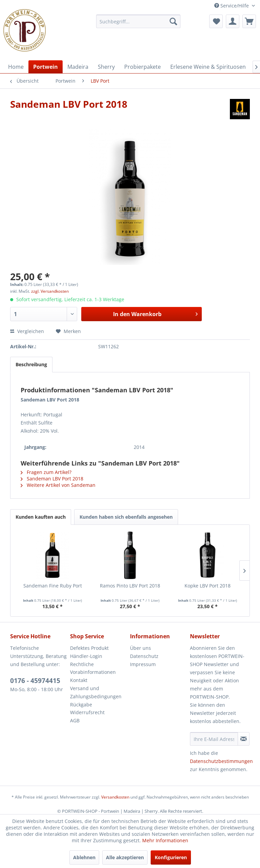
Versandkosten (115, 797)
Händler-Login (86, 656)
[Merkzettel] (216, 21)
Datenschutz (144, 656)
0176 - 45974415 (35, 681)
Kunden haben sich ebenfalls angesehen (126, 517)
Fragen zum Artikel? (46, 472)
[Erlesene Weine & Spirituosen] (208, 67)
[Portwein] (46, 67)
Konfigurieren (171, 857)
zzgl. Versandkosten (50, 291)
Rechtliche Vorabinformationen (93, 668)
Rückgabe (81, 705)
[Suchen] (173, 21)
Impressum (143, 664)
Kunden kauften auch (41, 517)
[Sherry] (106, 67)
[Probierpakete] (143, 67)
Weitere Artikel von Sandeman (58, 485)
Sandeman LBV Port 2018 (52, 479)
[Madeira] (78, 67)
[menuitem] (138, 21)
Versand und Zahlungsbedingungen (96, 692)
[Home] (16, 67)
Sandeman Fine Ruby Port (53, 586)
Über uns (140, 648)
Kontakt (79, 680)
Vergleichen (27, 331)
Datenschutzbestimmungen (221, 761)
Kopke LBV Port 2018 (208, 586)
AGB (75, 720)
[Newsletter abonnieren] (244, 739)
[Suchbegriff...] (138, 21)
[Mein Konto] (233, 21)
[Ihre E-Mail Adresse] (214, 739)
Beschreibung (31, 364)
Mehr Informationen (165, 840)
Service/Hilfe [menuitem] (232, 6)
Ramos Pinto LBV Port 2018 (130, 586)
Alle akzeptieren (125, 857)
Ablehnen (84, 857)
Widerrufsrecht (87, 712)
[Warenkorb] (249, 21)
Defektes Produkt (89, 648)
